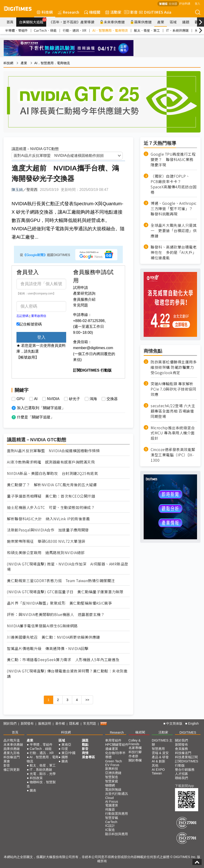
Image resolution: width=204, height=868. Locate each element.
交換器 (112, 399)
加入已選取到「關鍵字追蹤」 (41, 408)
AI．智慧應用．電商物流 (110, 30)
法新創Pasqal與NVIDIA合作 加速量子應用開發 (48, 530)
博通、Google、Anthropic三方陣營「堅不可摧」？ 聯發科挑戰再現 (174, 209)
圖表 (33, 790)
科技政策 (36, 778)
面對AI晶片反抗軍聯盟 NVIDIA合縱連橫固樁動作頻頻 (53, 451)
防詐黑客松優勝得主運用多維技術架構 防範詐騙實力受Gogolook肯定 (174, 367)
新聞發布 (27, 723)
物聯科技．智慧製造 (41, 784)
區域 (173, 22)
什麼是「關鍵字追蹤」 (36, 417)
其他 (155, 765)
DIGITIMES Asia (155, 12)
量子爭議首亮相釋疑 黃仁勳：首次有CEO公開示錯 (51, 496)
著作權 (60, 723)
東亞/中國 (68, 753)
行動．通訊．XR (74, 30)
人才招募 (181, 774)
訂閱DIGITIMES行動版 (187, 763)
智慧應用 (158, 749)
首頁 (10, 22)
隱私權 (74, 723)
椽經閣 (92, 12)
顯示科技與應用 (117, 834)
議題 (186, 22)
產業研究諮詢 (84, 293)
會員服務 (181, 749)
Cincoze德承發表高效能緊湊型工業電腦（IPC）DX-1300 (173, 455)
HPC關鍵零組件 (117, 745)
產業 (161, 22)
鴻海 (93, 399)
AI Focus (112, 802)
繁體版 (163, 4)
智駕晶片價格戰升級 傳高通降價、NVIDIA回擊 (48, 649)
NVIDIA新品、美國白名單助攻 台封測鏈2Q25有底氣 (52, 473)
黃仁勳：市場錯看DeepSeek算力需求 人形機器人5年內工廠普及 (63, 660)
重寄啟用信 (39, 316)
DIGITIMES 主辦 (162, 742)
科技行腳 (135, 752)
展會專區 (88, 757)
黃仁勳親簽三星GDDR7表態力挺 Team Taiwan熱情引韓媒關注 (61, 581)
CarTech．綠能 (45, 30)
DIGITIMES (188, 732)
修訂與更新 (12, 770)
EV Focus (112, 765)
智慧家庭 (112, 781)
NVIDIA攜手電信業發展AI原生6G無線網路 (42, 626)
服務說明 (45, 723)
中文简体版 (174, 723)
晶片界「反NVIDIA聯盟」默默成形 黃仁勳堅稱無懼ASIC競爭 (59, 603)
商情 (85, 753)
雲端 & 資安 (160, 753)
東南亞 (66, 745)
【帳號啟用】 (28, 357)
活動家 (113, 12)
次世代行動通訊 (117, 794)
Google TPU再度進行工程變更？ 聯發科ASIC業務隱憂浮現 (173, 159)
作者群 (133, 756)
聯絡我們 (181, 778)
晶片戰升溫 (12, 740)
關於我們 (10, 723)
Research (68, 12)
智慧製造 (112, 777)
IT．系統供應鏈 (177, 30)
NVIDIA (53, 399)
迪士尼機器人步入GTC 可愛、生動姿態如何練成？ (51, 507)
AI (36, 399)
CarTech (111, 822)
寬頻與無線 (113, 789)
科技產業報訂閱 (186, 757)
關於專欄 (135, 760)
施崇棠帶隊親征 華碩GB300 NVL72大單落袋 (46, 541)
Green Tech (113, 761)
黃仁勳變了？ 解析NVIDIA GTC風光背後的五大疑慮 (52, 485)
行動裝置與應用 (117, 814)
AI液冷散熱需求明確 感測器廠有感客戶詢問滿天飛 (51, 462)
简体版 (173, 4)
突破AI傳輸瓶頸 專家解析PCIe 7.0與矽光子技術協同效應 (173, 389)
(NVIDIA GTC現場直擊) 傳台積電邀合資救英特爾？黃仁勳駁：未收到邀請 (67, 674)
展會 (7, 761)
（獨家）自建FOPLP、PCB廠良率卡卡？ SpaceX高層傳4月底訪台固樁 (174, 184)
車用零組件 (113, 740)
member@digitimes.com (93, 348)
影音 (130, 12)
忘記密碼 (23, 316)
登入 (198, 3)
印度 (65, 749)
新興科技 (112, 769)
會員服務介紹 (84, 299)
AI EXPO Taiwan (158, 771)
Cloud (109, 798)
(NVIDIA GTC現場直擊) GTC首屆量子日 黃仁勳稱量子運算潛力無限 (65, 592)
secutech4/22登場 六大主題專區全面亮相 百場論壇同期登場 (173, 411)
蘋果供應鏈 (141, 22)
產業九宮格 (12, 753)
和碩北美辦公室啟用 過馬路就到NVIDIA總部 (46, 553)
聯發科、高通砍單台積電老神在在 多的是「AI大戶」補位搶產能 (174, 252)
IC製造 (110, 830)
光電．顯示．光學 (43, 774)
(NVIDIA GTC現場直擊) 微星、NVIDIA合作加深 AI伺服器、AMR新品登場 (68, 567)
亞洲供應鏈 (113, 773)
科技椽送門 (12, 757)
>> (87, 700)
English (193, 723)
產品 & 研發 (160, 757)
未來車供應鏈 (112, 22)
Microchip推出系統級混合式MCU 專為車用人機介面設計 (173, 433)
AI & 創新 (159, 761)
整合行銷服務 (185, 770)
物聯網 (110, 785)
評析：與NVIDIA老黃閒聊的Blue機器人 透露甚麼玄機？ (56, 614)
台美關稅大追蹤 (33, 21)
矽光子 (74, 399)
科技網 (45, 12)
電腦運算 (112, 805)
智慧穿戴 (112, 818)
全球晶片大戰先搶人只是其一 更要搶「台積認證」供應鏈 (174, 231)
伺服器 (110, 809)
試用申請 (81, 288)
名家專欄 (135, 748)
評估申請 (185, 3)
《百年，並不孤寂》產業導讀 (72, 22)
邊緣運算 (112, 749)
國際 (65, 757)
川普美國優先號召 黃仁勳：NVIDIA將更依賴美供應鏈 (53, 637)
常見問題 (81, 305)
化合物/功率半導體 (115, 755)
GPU (21, 399)
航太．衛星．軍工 (147, 30)
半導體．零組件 (16, 30)
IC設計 (110, 826)
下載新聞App (184, 786)
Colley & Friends (135, 742)
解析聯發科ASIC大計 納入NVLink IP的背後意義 (48, 519)
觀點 (85, 745)
